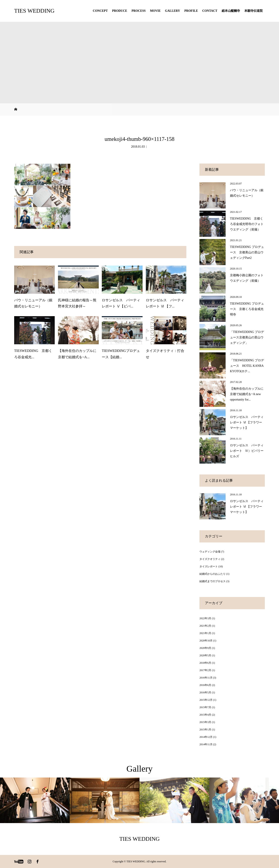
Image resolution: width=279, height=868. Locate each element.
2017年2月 (205, 670)
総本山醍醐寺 (231, 11)
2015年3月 (205, 722)
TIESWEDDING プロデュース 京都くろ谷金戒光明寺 (247, 309)
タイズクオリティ (210, 559)
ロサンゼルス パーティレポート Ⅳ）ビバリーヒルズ (247, 451)
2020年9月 (205, 648)
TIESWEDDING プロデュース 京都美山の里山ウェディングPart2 (247, 252)
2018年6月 (205, 663)
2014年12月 (206, 737)
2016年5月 (205, 692)
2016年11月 (206, 678)
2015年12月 (206, 700)
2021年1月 (205, 633)
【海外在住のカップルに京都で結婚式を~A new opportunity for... (247, 394)
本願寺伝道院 (253, 11)
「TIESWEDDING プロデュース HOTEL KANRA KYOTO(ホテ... (247, 366)
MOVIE (155, 11)
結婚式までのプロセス (213, 581)
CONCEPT (100, 11)
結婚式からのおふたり (213, 574)
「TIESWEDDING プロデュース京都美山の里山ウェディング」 (247, 337)
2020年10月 (206, 641)
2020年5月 (205, 655)
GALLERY (173, 11)
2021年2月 (205, 626)
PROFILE (191, 11)
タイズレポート (209, 566)
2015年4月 (205, 715)
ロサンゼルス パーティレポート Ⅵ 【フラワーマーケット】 (247, 422)
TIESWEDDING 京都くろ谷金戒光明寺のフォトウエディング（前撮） (247, 224)
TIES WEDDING (34, 11)
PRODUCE (120, 11)
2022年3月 (205, 618)
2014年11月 (206, 744)
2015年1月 (205, 730)
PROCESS (139, 11)
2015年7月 (205, 707)
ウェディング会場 (210, 552)
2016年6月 (205, 685)
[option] (35, 800)
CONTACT (210, 11)
